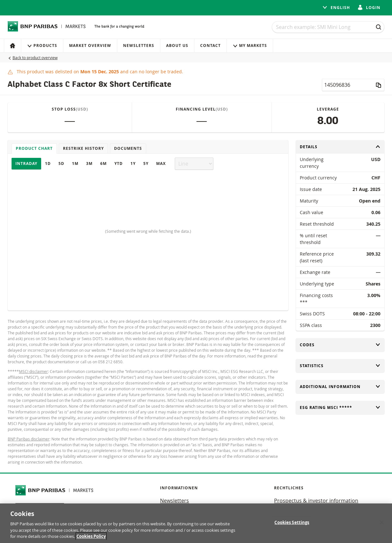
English (336, 8)
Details (340, 147)
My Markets (250, 45)
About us (177, 45)
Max (161, 163)
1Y (133, 163)
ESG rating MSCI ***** (340, 407)
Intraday (26, 163)
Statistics (340, 366)
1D (48, 163)
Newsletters (139, 45)
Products (42, 45)
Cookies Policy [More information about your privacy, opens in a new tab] (91, 539)
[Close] (382, 525)
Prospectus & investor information (316, 501)
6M (103, 163)
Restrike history (83, 148)
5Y (146, 163)
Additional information (340, 387)
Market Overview (90, 45)
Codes (340, 345)
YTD (119, 163)
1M (75, 163)
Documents (128, 148)
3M (89, 163)
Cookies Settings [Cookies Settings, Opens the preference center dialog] (292, 525)
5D (61, 163)
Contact (210, 45)
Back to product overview (35, 58)
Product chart (34, 148)
